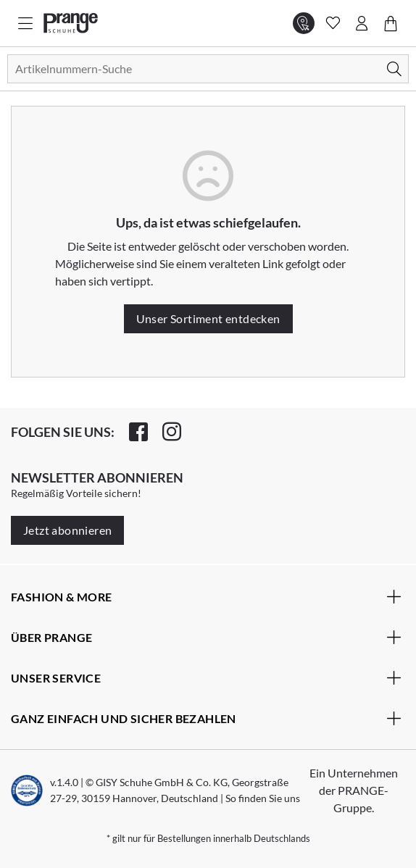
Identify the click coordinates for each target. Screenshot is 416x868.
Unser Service (206, 677)
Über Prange (206, 637)
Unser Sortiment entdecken (208, 318)
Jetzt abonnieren (67, 530)
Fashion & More (206, 596)
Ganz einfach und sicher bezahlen (206, 718)
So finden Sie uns (263, 798)
